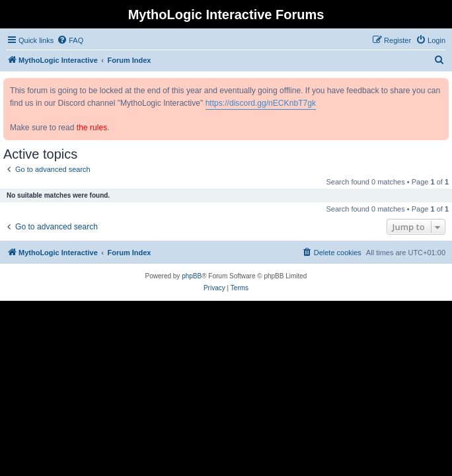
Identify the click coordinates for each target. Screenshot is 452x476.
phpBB (192, 276)
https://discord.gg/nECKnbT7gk (261, 103)
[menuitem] (70, 40)
